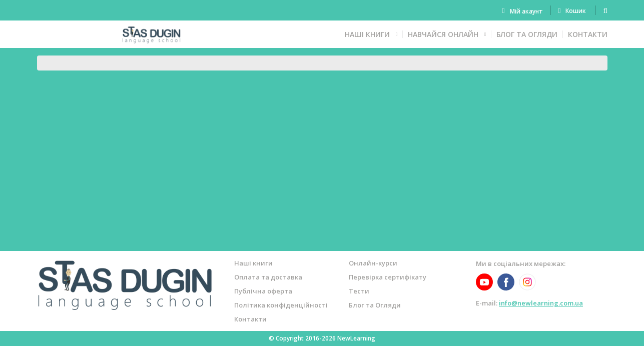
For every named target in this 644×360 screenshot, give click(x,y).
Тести (359, 291)
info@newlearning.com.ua (541, 303)
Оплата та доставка (268, 277)
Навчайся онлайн (443, 34)
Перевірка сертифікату (388, 277)
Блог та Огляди (527, 34)
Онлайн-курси (373, 263)
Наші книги (367, 34)
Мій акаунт (526, 11)
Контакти (588, 34)
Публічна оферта (263, 291)
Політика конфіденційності (281, 305)
